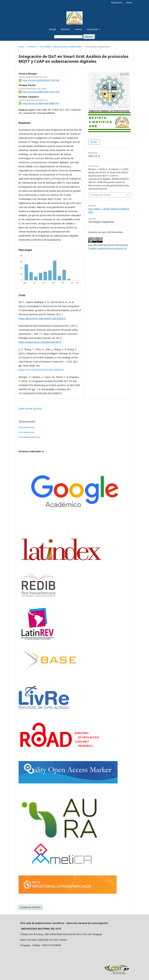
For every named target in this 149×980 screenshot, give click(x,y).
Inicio (21, 47)
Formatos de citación (101, 195)
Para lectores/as (27, 427)
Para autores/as (26, 432)
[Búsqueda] (68, 37)
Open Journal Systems (30, 408)
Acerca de (93, 29)
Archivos (65, 29)
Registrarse (117, 2)
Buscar (89, 37)
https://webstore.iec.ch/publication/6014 (40, 342)
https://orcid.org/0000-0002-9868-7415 (41, 103)
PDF (95, 142)
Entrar (129, 2)
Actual (52, 29)
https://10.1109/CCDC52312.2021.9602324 (41, 370)
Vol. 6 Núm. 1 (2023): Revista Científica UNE (61, 47)
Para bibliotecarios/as (29, 437)
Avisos (78, 29)
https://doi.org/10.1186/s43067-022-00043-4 (42, 318)
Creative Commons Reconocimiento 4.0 (107, 248)
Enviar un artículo (31, 907)
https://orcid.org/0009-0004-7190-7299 (41, 80)
